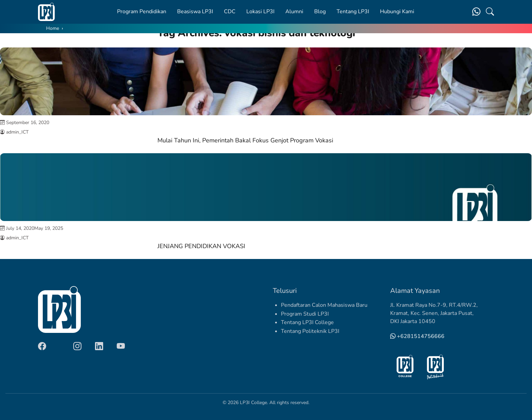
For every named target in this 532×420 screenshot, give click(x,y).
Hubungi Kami (397, 12)
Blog (320, 12)
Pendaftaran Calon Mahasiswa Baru (324, 305)
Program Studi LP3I (305, 314)
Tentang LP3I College (307, 322)
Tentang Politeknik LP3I (310, 331)
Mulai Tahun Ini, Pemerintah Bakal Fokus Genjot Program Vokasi (245, 140)
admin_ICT (17, 132)
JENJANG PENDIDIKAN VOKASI (201, 246)
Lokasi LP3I (260, 12)
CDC (230, 12)
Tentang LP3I (353, 12)
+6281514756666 (417, 336)
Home (53, 28)
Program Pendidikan (142, 12)
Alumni (294, 12)
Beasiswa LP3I (195, 12)
